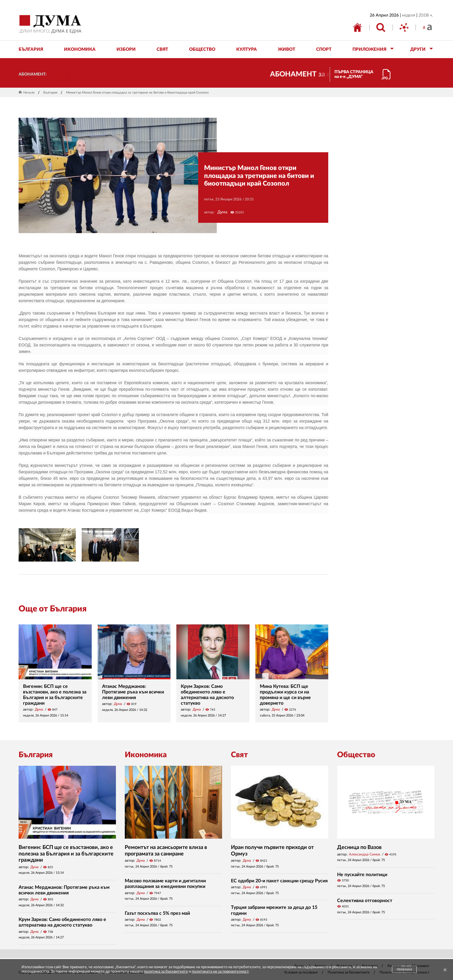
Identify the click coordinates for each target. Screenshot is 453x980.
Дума (222, 212)
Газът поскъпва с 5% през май (157, 913)
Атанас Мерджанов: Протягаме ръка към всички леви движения (133, 692)
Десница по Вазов (359, 848)
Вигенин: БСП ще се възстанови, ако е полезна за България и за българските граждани (66, 854)
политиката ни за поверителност (220, 972)
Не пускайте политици (362, 875)
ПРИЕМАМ (404, 970)
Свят (239, 755)
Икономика (146, 755)
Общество (356, 755)
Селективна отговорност (365, 901)
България (50, 93)
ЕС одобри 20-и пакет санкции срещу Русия (279, 881)
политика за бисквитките (166, 972)
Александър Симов (365, 854)
